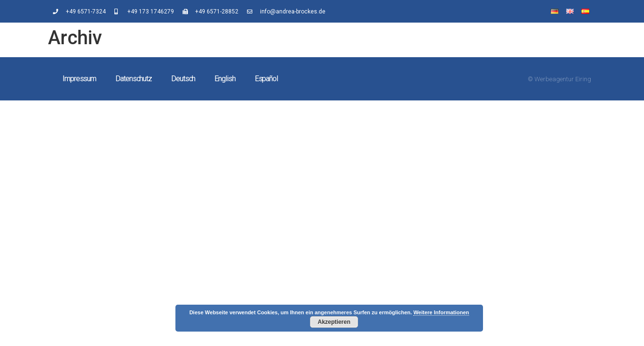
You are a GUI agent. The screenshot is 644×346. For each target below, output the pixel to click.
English (225, 79)
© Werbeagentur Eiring (559, 79)
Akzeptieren (334, 322)
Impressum (79, 79)
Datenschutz (134, 79)
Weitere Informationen (441, 312)
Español (266, 79)
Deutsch (183, 79)
